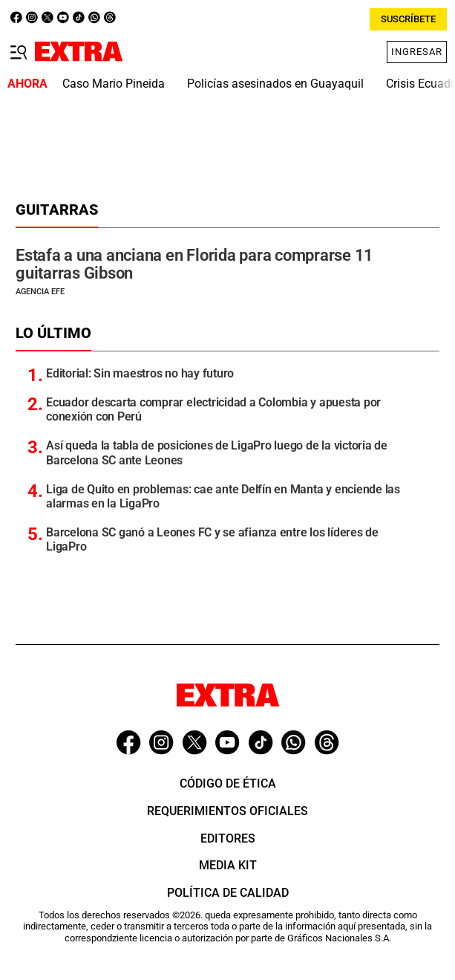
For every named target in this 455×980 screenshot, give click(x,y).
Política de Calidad (228, 893)
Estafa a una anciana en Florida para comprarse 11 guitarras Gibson (194, 264)
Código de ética (228, 783)
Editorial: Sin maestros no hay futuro (140, 373)
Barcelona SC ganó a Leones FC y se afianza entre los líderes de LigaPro (212, 539)
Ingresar (417, 52)
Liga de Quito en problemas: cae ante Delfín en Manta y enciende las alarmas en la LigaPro (223, 496)
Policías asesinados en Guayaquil (275, 84)
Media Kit (228, 865)
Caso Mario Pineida (114, 84)
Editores (228, 838)
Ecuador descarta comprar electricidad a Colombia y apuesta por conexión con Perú (213, 409)
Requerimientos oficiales (227, 811)
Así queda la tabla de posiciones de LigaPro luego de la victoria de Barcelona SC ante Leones (217, 452)
